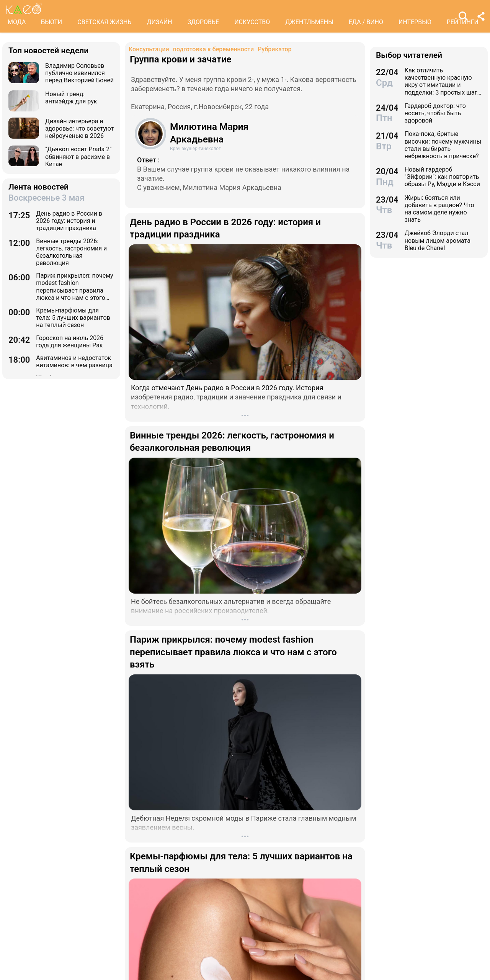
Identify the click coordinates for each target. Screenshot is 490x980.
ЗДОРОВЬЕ (203, 22)
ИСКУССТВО (252, 22)
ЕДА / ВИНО (366, 22)
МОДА (17, 22)
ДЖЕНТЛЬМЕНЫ (309, 22)
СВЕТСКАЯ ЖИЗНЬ (104, 22)
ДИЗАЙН (159, 22)
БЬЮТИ (51, 22)
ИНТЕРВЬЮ (415, 22)
